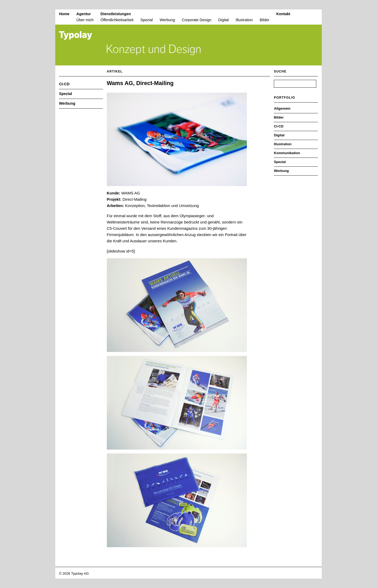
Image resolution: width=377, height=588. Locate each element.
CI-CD (64, 84)
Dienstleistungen (116, 14)
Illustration (244, 20)
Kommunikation (287, 153)
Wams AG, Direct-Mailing (140, 83)
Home (64, 14)
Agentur (84, 14)
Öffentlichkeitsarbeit (117, 20)
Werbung (167, 20)
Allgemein (282, 108)
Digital (224, 20)
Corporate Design (196, 20)
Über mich (85, 20)
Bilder (265, 20)
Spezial (146, 20)
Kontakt (283, 14)
